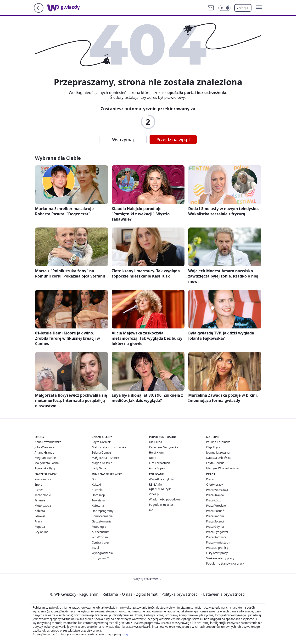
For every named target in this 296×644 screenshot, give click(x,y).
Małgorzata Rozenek (106, 458)
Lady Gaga (99, 468)
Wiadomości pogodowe (165, 499)
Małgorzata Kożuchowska (109, 447)
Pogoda (40, 527)
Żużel (95, 548)
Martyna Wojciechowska (223, 468)
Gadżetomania (102, 521)
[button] (259, 8)
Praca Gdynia (215, 527)
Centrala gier (101, 542)
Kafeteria (98, 506)
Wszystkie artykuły (161, 479)
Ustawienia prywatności (223, 594)
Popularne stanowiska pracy (225, 563)
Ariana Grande (44, 452)
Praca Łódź (214, 500)
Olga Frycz (213, 447)
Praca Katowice (216, 537)
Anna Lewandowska (48, 442)
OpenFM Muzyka (160, 489)
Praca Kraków (215, 495)
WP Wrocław (100, 537)
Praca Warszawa (217, 490)
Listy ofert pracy (217, 553)
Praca (38, 521)
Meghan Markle (45, 458)
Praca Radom (215, 516)
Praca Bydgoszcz (217, 532)
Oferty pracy (215, 485)
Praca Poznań (215, 511)
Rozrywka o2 (100, 558)
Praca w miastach (218, 542)
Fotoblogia (99, 527)
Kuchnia (97, 490)
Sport (38, 485)
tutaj (125, 634)
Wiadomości (43, 479)
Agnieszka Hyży (45, 468)
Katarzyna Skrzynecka (164, 447)
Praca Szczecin (216, 521)
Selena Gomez (101, 452)
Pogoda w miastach (162, 505)
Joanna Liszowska (218, 452)
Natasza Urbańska (218, 458)
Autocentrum (101, 532)
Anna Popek (157, 468)
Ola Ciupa (156, 442)
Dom (95, 479)
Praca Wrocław (216, 506)
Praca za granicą (217, 548)
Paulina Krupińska (218, 442)
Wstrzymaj (123, 139)
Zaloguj (243, 8)
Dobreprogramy (103, 511)
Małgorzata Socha (47, 463)
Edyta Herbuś (215, 463)
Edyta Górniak (101, 442)
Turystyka (98, 500)
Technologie (43, 495)
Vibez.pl (154, 494)
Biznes (39, 490)
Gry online (42, 532)
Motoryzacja (43, 506)
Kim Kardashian (160, 463)
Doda (153, 458)
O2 (151, 510)
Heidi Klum (156, 452)
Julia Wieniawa (44, 447)
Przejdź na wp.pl (173, 139)
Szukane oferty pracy (220, 558)
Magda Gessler (102, 463)
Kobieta (40, 511)
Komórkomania (102, 516)
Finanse (40, 500)
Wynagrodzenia (102, 553)
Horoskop (98, 495)
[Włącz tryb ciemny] (224, 8)
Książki (96, 485)
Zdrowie (40, 516)
